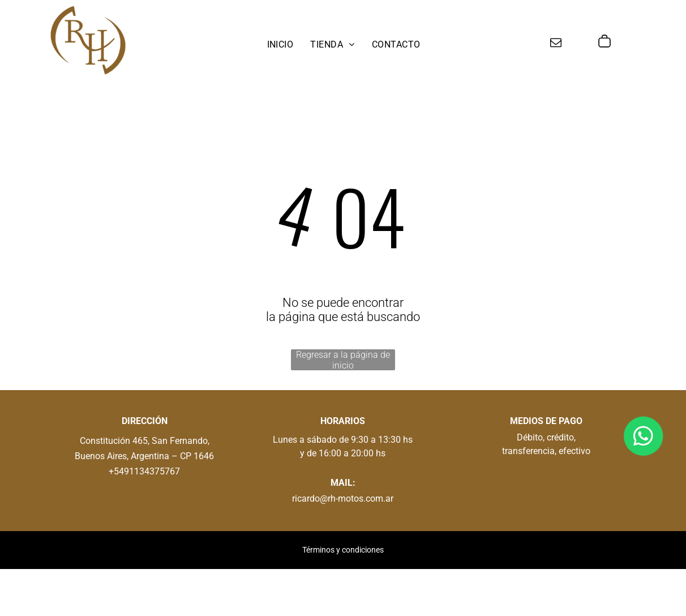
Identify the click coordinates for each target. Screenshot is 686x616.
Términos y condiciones (343, 550)
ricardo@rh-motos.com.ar (343, 499)
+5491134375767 (144, 471)
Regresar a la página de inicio (343, 360)
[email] (556, 44)
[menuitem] (280, 44)
